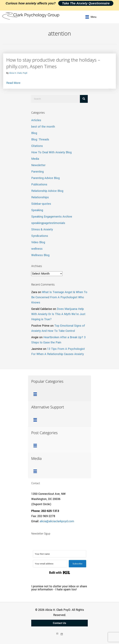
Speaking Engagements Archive (52, 217)
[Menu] (91, 17)
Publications (39, 184)
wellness (37, 249)
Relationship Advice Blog (47, 191)
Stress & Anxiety (42, 229)
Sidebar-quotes (41, 204)
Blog (34, 133)
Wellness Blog (40, 255)
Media (35, 159)
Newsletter (38, 165)
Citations (37, 146)
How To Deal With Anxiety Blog (51, 152)
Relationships (40, 197)
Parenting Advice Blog (45, 178)
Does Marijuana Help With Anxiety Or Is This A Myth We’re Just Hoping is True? (58, 314)
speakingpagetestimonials (48, 223)
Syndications (40, 236)
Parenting (37, 172)
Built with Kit (60, 573)
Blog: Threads (40, 139)
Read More (13, 83)
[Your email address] (50, 564)
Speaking (37, 210)
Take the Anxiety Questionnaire (86, 3)
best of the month (43, 127)
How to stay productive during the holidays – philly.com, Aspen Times (53, 63)
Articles (36, 120)
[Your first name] (59, 554)
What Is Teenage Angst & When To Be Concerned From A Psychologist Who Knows (59, 297)
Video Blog (38, 242)
